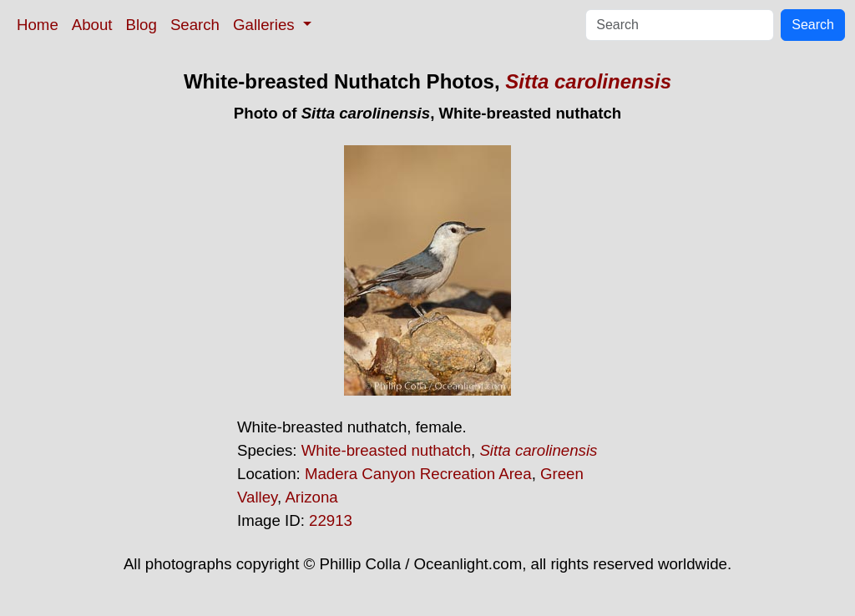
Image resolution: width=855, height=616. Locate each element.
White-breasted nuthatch (386, 450)
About (92, 25)
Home (38, 25)
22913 (331, 520)
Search (195, 25)
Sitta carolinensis (588, 81)
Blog (142, 25)
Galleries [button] (266, 25)
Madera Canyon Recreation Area (418, 474)
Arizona (311, 497)
